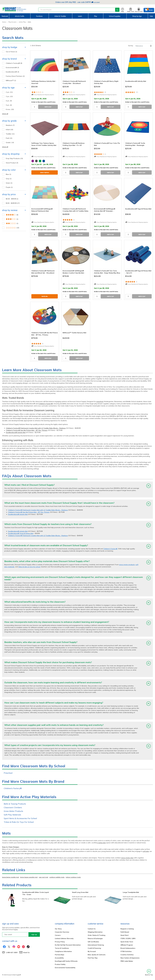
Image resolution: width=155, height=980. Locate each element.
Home (4, 22)
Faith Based (125, 932)
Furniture (39, 16)
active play (102, 843)
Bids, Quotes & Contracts (97, 955)
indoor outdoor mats (73, 877)
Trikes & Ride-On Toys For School (19, 822)
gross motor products (127, 565)
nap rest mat (43, 877)
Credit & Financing (94, 948)
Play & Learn (12, 22)
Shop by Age (137, 16)
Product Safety (60, 964)
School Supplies (115, 16)
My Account (92, 951)
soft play (146, 851)
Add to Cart (48, 107)
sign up (34, 934)
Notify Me (45, 296)
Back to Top (149, 972)
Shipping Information (95, 932)
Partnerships (59, 955)
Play (96, 16)
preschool (100, 401)
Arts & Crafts (20, 16)
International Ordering (96, 945)
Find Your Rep (93, 958)
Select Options (45, 173)
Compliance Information (63, 951)
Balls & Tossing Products (15, 804)
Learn (80, 16)
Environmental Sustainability (65, 968)
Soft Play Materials (12, 815)
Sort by (131, 46)
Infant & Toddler (60, 16)
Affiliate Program (127, 945)
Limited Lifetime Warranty (64, 938)
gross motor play (127, 858)
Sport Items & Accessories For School (20, 818)
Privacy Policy (60, 942)
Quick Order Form (127, 942)
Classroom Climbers (13, 807)
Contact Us (92, 929)
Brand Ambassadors (128, 948)
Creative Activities (127, 955)
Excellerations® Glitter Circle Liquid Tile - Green (36, 893)
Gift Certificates (93, 942)
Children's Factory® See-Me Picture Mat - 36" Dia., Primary (27, 430)
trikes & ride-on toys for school (29, 567)
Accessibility (59, 958)
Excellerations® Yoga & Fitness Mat (21, 533)
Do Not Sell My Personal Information (68, 945)
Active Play (22, 22)
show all (5, 114)
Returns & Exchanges (95, 938)
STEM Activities (126, 951)
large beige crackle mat (11, 877)
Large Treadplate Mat (131, 892)
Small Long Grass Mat (80, 892)
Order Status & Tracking (96, 935)
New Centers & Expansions (130, 958)
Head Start (125, 935)
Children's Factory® (46, 404)
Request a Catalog (127, 929)
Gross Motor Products (13, 811)
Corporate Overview (62, 932)
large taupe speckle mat (29, 877)
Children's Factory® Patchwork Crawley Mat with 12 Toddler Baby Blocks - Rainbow (36, 428)
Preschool (8, 773)
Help (123, 10)
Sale (151, 16)
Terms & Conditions (62, 948)
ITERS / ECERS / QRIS (128, 938)
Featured (5, 16)
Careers (58, 935)
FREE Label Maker (127, 961)
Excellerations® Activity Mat (16, 432)
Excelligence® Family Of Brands (66, 961)
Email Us (26, 952)
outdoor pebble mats (57, 877)
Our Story (58, 929)
